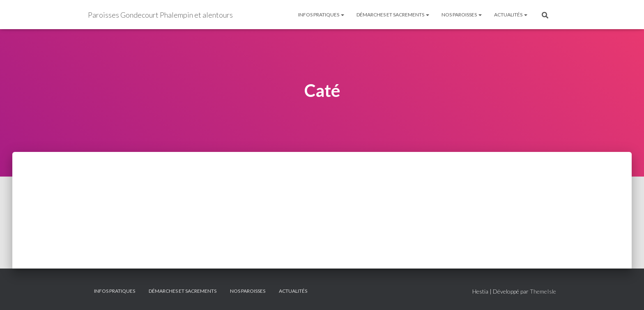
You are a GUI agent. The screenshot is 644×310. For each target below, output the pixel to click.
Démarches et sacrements (393, 15)
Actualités (511, 15)
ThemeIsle (543, 291)
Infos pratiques (321, 15)
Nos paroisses (462, 15)
